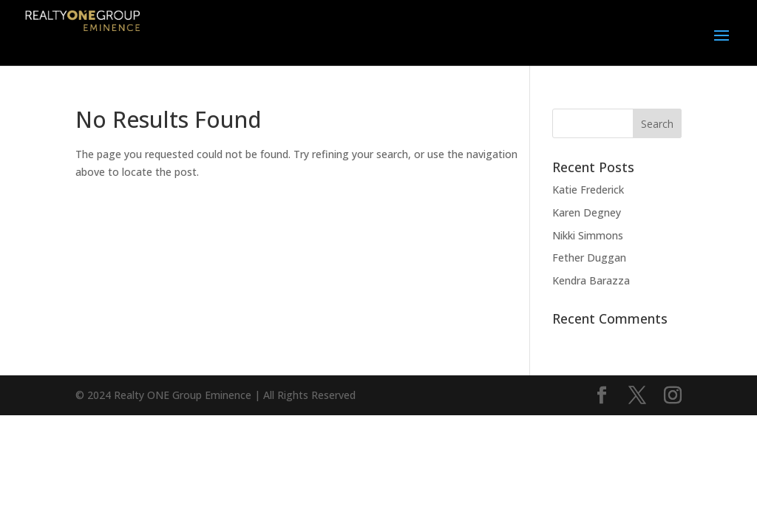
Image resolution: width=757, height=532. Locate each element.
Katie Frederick (588, 190)
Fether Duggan (589, 258)
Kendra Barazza (591, 280)
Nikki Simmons (588, 235)
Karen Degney (587, 212)
